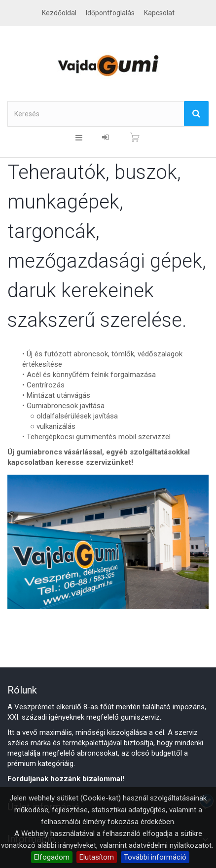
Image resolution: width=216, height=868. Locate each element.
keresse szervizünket (93, 462)
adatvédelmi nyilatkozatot (170, 845)
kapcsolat (159, 13)
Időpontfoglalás (110, 13)
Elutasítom (97, 857)
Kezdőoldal (59, 13)
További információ (155, 857)
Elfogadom (52, 857)
